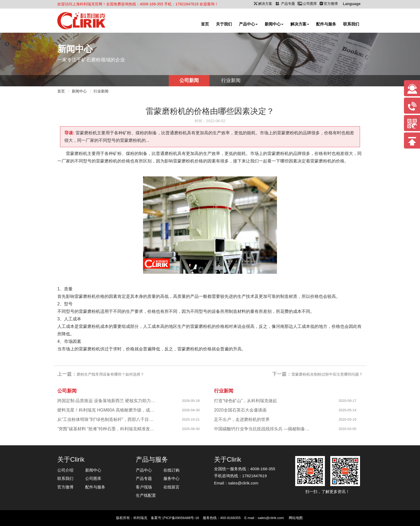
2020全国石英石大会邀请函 (240, 410)
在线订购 (171, 470)
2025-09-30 (191, 429)
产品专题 (144, 478)
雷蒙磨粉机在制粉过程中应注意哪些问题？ (327, 374)
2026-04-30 (191, 410)
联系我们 (351, 24)
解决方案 (300, 24)
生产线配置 (146, 495)
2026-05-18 (191, 401)
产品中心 (248, 24)
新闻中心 (274, 24)
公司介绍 (65, 470)
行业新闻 (231, 80)
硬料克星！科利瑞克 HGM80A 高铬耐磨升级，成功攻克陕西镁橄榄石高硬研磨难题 (107, 410)
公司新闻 (189, 80)
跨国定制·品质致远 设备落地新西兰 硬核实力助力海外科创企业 (107, 401)
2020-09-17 (348, 401)
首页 (205, 24)
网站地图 (296, 518)
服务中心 (171, 478)
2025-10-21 (191, 419)
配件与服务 (326, 24)
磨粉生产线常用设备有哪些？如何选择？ (110, 374)
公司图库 (93, 478)
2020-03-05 (348, 429)
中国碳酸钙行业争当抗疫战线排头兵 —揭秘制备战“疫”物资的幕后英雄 (264, 429)
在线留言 (171, 487)
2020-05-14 (348, 410)
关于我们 (224, 24)
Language (352, 4)
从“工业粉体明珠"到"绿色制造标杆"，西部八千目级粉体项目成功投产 (107, 419)
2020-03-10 (348, 419)
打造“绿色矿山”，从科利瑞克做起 (245, 401)
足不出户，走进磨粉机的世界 (242, 419)
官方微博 (65, 487)
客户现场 (144, 487)
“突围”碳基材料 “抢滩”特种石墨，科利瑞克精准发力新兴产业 (107, 429)
